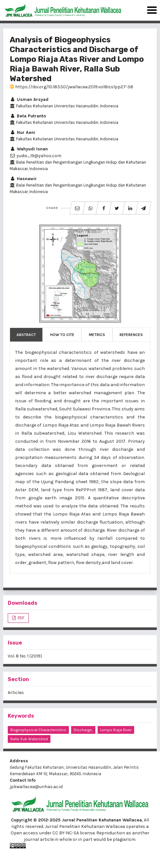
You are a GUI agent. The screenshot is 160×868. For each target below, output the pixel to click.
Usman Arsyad (29, 99)
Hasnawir (23, 179)
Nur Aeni (22, 132)
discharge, (83, 730)
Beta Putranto (28, 116)
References (131, 335)
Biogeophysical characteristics (38, 730)
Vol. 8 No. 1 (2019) (25, 656)
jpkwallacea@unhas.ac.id (36, 787)
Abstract (26, 335)
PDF (21, 618)
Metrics (97, 335)
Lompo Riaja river (116, 730)
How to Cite (62, 335)
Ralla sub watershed (29, 739)
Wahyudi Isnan (29, 149)
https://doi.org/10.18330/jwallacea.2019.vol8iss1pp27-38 (71, 87)
